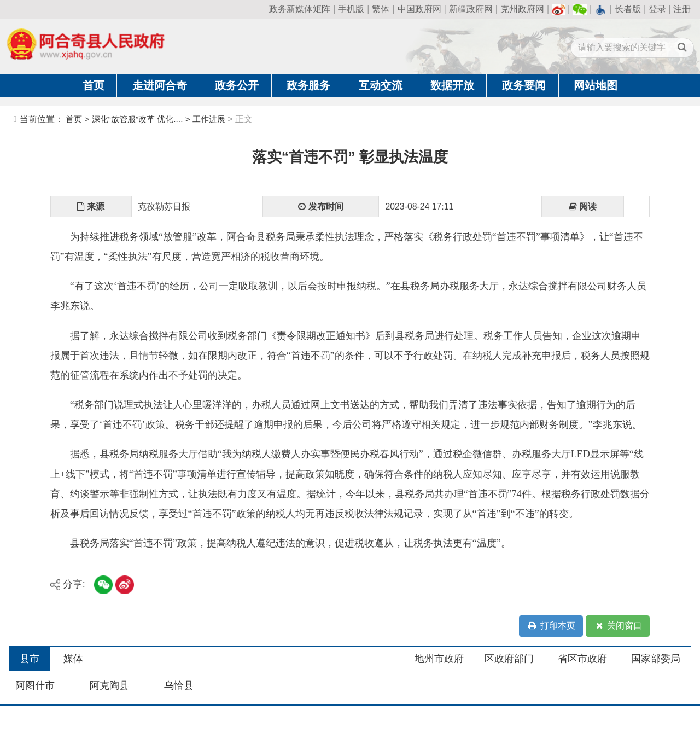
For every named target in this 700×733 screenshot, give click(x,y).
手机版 (351, 9)
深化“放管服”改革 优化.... (138, 119)
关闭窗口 (618, 626)
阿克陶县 (109, 685)
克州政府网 (522, 9)
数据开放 (452, 85)
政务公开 (237, 85)
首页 (94, 85)
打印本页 (551, 626)
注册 (682, 9)
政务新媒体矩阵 (300, 9)
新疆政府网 (471, 9)
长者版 (628, 9)
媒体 (73, 659)
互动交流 (381, 85)
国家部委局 (656, 659)
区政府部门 (509, 659)
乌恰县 (179, 685)
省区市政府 (582, 659)
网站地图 (596, 85)
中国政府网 (419, 9)
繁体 (381, 9)
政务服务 (308, 85)
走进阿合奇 (160, 85)
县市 (30, 659)
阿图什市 (35, 685)
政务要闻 (524, 85)
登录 (657, 9)
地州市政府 (439, 659)
